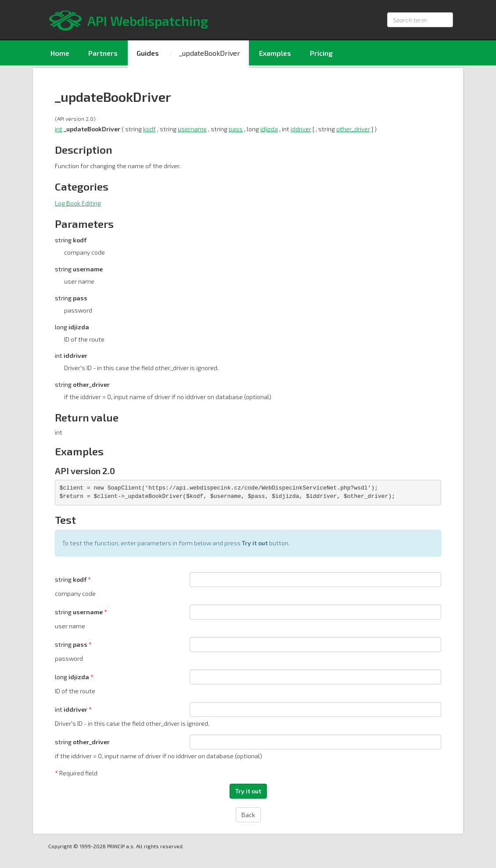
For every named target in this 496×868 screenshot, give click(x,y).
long (73, 677)
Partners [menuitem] (103, 53)
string (71, 579)
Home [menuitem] (60, 53)
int (59, 129)
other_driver (353, 129)
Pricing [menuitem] (321, 53)
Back (248, 815)
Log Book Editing (78, 203)
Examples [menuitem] (275, 53)
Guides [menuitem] (148, 53)
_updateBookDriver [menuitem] (210, 53)
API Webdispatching (148, 21)
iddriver (301, 129)
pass (236, 129)
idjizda (269, 129)
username (192, 129)
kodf (149, 129)
